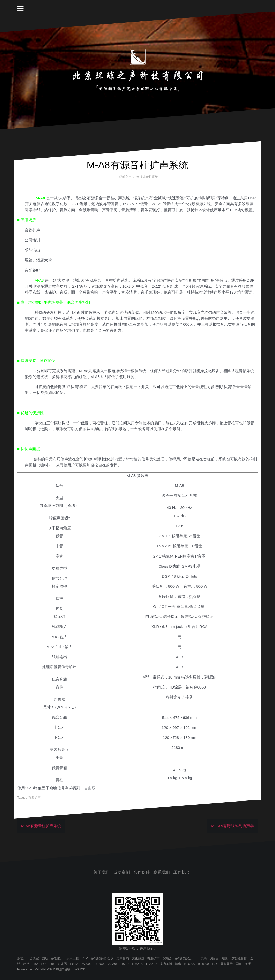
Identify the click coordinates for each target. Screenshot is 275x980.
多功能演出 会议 (102, 958)
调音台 (214, 958)
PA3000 (86, 964)
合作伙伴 (142, 872)
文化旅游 (138, 958)
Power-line (25, 969)
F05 (214, 964)
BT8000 (203, 964)
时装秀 (62, 964)
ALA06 (113, 964)
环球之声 (125, 177)
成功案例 (122, 872)
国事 (239, 964)
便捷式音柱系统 (147, 177)
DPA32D (79, 969)
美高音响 (123, 958)
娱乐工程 (73, 958)
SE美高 (201, 958)
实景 (248, 964)
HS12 (74, 964)
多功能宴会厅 (184, 958)
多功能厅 (57, 958)
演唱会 (167, 958)
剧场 (45, 958)
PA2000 (100, 964)
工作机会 (182, 872)
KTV (85, 958)
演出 (178, 964)
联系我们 (162, 872)
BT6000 (190, 964)
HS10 (125, 964)
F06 (52, 964)
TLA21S (137, 964)
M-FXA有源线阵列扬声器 (232, 826)
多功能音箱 (239, 958)
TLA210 (151, 964)
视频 (225, 958)
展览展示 (226, 964)
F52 (35, 964)
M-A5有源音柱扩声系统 (41, 826)
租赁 (26, 964)
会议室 (34, 958)
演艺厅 (22, 958)
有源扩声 (34, 798)
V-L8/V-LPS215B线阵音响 (53, 969)
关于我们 (102, 872)
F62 (44, 964)
